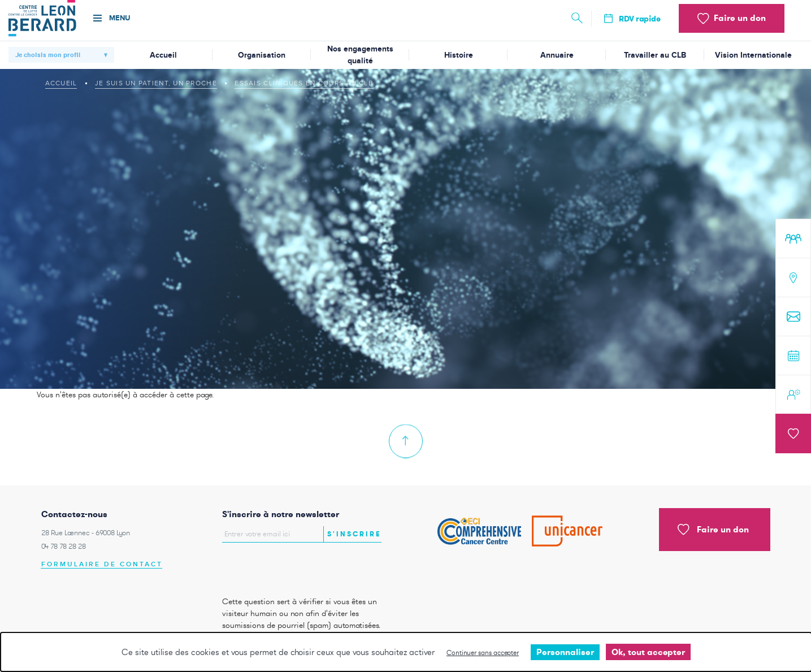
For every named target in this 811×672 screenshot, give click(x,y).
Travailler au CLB (655, 55)
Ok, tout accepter (648, 652)
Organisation (262, 55)
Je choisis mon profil (48, 55)
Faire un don (713, 530)
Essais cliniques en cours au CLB (304, 83)
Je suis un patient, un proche (156, 83)
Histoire (459, 55)
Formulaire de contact (102, 564)
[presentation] (288, 566)
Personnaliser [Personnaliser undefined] (565, 652)
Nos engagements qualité (360, 55)
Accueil (163, 55)
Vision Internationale (753, 55)
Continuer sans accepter (483, 653)
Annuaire (557, 55)
